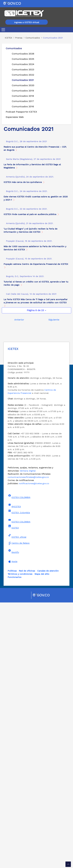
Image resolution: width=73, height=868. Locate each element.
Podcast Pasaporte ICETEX (21, 112)
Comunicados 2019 (23, 91)
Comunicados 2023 (23, 69)
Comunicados (14, 48)
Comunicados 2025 (23, 59)
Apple (13, 827)
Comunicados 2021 (23, 80)
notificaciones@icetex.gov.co (34, 749)
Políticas (12, 836)
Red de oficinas (27, 836)
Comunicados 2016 (23, 106)
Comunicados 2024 (23, 64)
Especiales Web (15, 117)
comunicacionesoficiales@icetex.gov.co (28, 743)
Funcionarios (14, 843)
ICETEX (13, 792)
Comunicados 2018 (23, 96)
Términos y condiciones (20, 839)
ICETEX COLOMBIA (19, 762)
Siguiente (54, 585)
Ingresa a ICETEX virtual (27, 22)
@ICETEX (14, 771)
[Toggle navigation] (4, 30)
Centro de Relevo (19, 809)
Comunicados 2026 (23, 54)
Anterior (19, 585)
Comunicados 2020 (23, 85)
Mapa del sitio (42, 839)
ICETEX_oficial (17, 802)
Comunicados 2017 (23, 101)
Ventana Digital (28, 736)
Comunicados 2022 (23, 75)
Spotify (13, 817)
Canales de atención (48, 836)
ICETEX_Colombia (19, 777)
